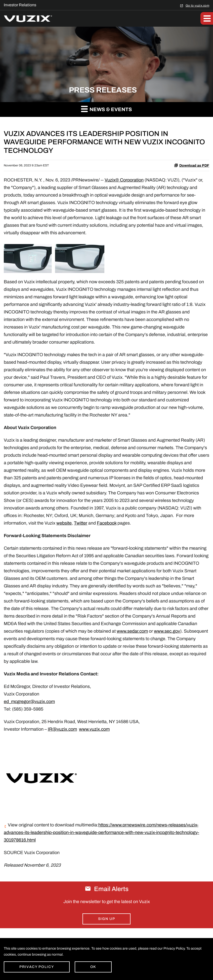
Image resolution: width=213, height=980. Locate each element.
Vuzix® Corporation (124, 180)
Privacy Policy (37, 967)
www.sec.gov (167, 631)
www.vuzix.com (94, 729)
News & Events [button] (106, 109)
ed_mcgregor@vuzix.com (29, 702)
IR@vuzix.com (62, 729)
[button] (207, 18)
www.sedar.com (132, 631)
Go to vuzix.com (197, 5)
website (64, 523)
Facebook (107, 523)
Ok (93, 967)
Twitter (81, 523)
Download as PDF (192, 165)
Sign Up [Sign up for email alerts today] (107, 919)
